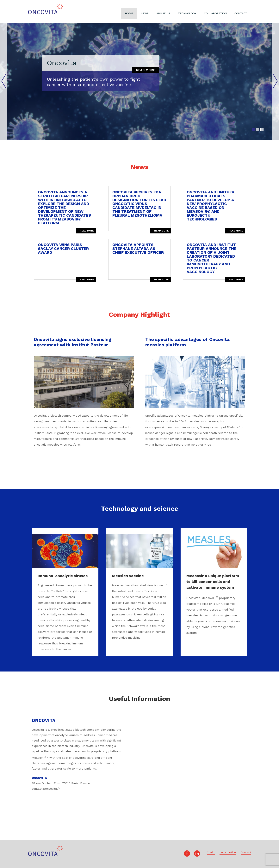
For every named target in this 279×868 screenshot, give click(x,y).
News (145, 13)
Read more (146, 70)
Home (129, 13)
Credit (211, 852)
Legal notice (228, 852)
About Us (163, 13)
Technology (187, 13)
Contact (241, 13)
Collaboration (215, 13)
